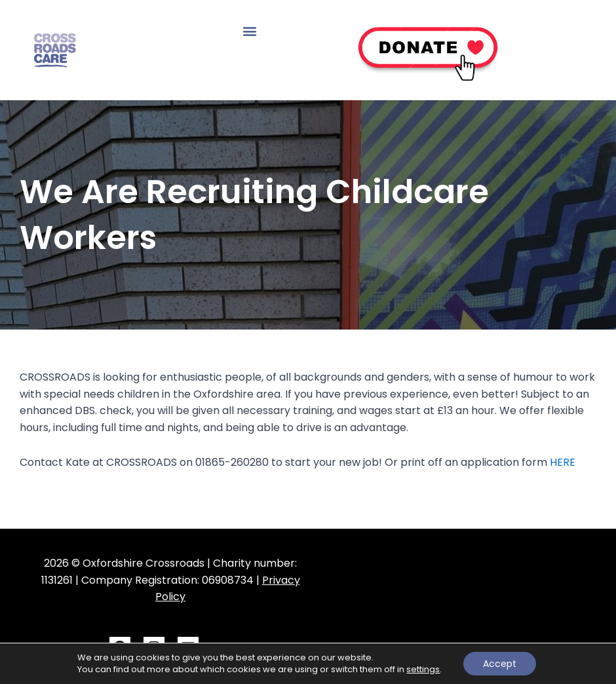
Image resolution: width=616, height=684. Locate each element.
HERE (563, 462)
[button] (249, 30)
